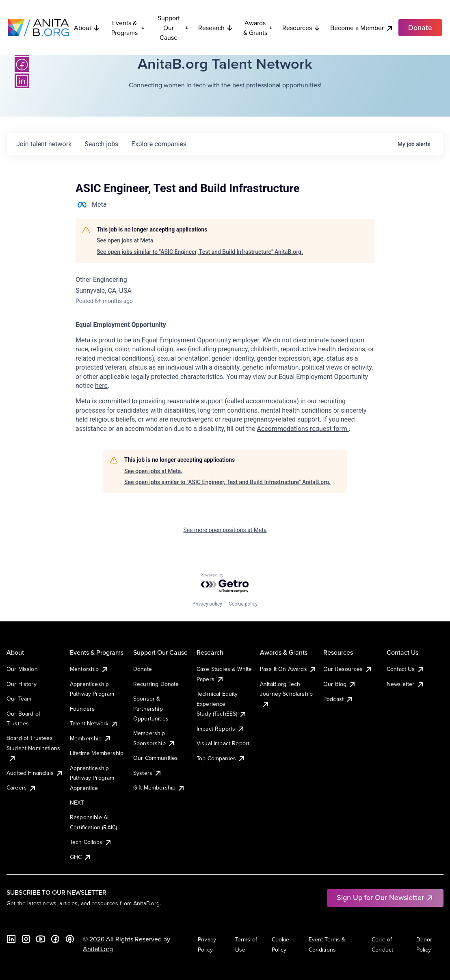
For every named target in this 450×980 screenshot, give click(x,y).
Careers (22, 787)
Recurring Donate (156, 684)
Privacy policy (207, 604)
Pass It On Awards (288, 669)
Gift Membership (159, 787)
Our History (22, 684)
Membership (91, 738)
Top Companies (221, 758)
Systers (148, 773)
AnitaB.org (98, 949)
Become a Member (362, 28)
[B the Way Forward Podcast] (70, 939)
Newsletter (406, 684)
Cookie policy (243, 604)
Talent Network (94, 723)
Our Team (19, 699)
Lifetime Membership (97, 753)
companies (159, 144)
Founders (82, 709)
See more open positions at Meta (225, 530)
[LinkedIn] (22, 81)
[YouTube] (41, 939)
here (101, 386)
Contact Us (406, 669)
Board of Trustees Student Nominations (33, 748)
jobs (101, 144)
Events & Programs (128, 28)
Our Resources (348, 669)
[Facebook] (22, 65)
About (87, 28)
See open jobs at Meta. (126, 240)
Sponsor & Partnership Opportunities (151, 708)
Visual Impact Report (223, 743)
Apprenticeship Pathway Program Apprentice (92, 778)
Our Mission (22, 669)
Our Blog (340, 684)
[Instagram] (26, 939)
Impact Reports (221, 729)
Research (216, 28)
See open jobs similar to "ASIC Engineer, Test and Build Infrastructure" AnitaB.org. (200, 252)
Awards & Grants (258, 28)
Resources (301, 28)
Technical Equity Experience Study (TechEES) (222, 704)
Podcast (338, 699)
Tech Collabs (91, 842)
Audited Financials (35, 773)
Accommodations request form (303, 429)
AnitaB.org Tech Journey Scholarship (286, 694)
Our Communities (156, 758)
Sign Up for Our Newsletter (385, 897)
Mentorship (89, 669)
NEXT (77, 803)
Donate (143, 669)
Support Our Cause (173, 28)
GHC (81, 857)
